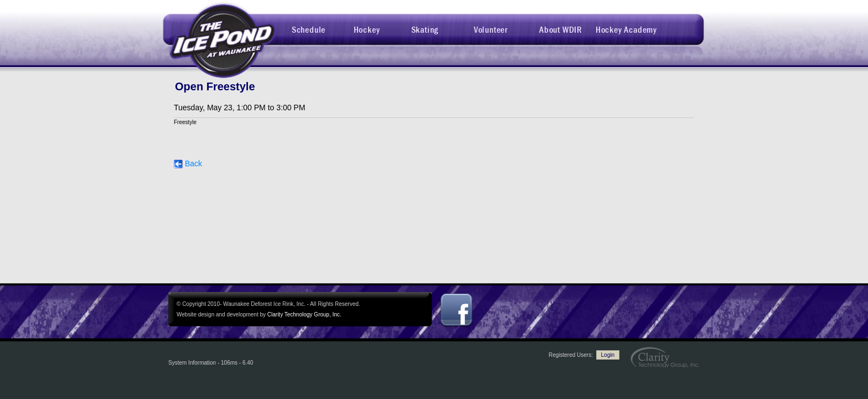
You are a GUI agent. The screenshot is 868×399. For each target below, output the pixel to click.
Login (608, 355)
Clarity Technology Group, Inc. (304, 314)
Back (188, 163)
